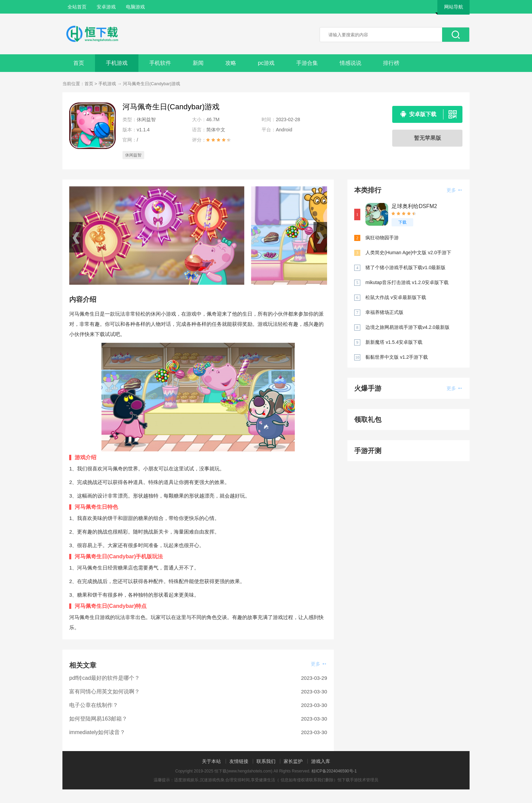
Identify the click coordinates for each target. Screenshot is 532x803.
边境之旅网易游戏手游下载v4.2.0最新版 (407, 327)
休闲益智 (133, 155)
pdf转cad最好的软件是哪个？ (104, 678)
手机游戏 (117, 63)
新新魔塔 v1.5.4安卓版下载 (394, 342)
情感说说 (350, 63)
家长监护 (293, 761)
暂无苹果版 (427, 138)
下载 (402, 222)
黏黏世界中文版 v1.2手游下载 (397, 357)
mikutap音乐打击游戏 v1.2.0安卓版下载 (407, 282)
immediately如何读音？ (97, 732)
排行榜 (391, 63)
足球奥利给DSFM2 (414, 206)
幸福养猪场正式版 (384, 312)
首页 (79, 63)
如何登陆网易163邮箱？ (98, 719)
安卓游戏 (106, 7)
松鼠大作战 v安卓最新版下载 (396, 297)
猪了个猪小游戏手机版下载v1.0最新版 (405, 267)
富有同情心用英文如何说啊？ (104, 692)
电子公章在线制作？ (94, 705)
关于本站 (211, 761)
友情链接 (239, 761)
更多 (318, 664)
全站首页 (77, 7)
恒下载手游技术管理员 (358, 780)
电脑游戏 (135, 7)
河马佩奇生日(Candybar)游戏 (151, 84)
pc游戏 (266, 63)
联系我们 (266, 761)
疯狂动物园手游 (382, 238)
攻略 (231, 63)
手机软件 (160, 63)
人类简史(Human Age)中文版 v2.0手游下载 (408, 253)
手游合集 (307, 63)
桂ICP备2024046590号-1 (334, 771)
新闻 (198, 63)
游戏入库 (321, 761)
